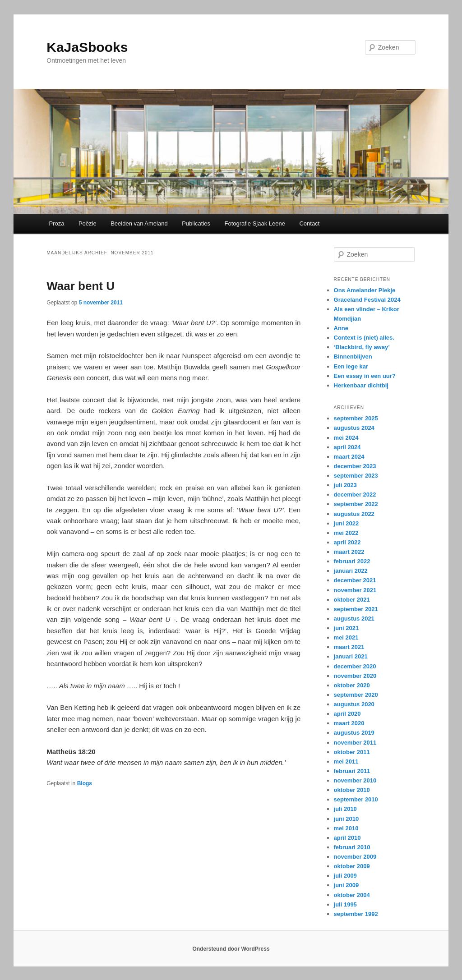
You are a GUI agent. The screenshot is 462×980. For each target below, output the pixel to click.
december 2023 (355, 466)
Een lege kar (351, 366)
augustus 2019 (354, 733)
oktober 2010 (352, 790)
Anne (341, 328)
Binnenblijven (353, 357)
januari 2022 (351, 571)
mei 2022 (346, 533)
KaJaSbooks (87, 47)
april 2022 (347, 542)
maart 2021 (349, 647)
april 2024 (347, 447)
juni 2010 (346, 819)
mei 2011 (346, 761)
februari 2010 (352, 847)
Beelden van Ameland (139, 223)
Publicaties (196, 223)
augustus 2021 (354, 619)
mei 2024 (346, 438)
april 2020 (347, 714)
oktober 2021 (352, 600)
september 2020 (356, 695)
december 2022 (355, 495)
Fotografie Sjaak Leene (255, 223)
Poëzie (88, 223)
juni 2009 (346, 885)
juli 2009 (345, 876)
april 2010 (347, 838)
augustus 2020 (354, 704)
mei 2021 (346, 637)
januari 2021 (351, 656)
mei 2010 (346, 828)
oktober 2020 (352, 685)
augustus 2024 (354, 428)
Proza (56, 223)
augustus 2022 (354, 514)
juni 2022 (346, 523)
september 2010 (356, 799)
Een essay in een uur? (365, 376)
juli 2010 (345, 809)
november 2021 (355, 590)
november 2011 (355, 743)
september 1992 (356, 914)
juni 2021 (346, 628)
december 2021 (355, 580)
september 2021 (356, 609)
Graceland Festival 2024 (367, 300)
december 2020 (355, 666)
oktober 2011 (352, 752)
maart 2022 (349, 552)
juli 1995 (345, 904)
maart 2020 (349, 723)
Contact (309, 223)
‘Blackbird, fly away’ (362, 347)
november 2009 (355, 857)
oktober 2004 (352, 895)
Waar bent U (81, 286)
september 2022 (356, 504)
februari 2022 (352, 561)
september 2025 (356, 418)
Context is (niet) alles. (364, 338)
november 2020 (355, 676)
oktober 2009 (352, 866)
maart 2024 (349, 457)
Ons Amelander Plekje (365, 290)
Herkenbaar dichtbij (361, 385)
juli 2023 (345, 485)
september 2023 (356, 476)
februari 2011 (352, 771)
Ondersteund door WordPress (231, 949)
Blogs (85, 783)
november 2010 (355, 780)
